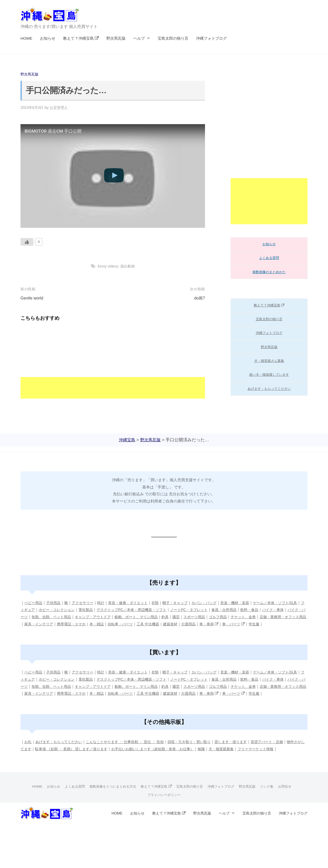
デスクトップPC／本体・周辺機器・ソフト (154, 610)
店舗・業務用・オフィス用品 (53, 624)
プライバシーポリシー (164, 815)
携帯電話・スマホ (132, 624)
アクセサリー (86, 603)
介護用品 (256, 624)
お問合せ (293, 807)
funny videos (107, 266)
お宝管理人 (61, 107)
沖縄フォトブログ (211, 38)
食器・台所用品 (253, 610)
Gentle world (33, 298)
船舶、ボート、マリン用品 (182, 617)
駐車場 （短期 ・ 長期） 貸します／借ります (94, 763)
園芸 (224, 617)
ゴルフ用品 (268, 617)
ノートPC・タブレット (215, 610)
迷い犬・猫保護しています (269, 375)
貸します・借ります (244, 756)
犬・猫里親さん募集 (269, 361)
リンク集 (274, 807)
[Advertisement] (113, 363)
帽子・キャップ (184, 603)
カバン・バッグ (215, 603)
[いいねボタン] (27, 242)
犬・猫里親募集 (254, 763)
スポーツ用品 (243, 617)
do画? (199, 298)
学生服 (39, 631)
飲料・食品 (279, 610)
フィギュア (42, 610)
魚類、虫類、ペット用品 (92, 617)
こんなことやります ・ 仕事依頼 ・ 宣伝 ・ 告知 (131, 756)
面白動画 (128, 266)
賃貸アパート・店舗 (283, 756)
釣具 (213, 617)
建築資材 (237, 624)
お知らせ (48, 38)
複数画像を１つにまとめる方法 (109, 807)
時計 (105, 603)
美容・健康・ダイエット (134, 603)
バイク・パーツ (53, 617)
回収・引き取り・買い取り (200, 756)
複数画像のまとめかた (269, 272)
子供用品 (55, 603)
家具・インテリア (97, 624)
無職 (232, 763)
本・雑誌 (159, 624)
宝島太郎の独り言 (173, 38)
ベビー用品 (34, 603)
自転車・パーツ (184, 624)
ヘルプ (139, 38)
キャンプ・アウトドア (136, 617)
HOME (26, 38)
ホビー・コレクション (74, 610)
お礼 (28, 756)
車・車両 (278, 624)
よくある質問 (269, 258)
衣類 (163, 603)
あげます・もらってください (269, 389)
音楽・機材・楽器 (247, 603)
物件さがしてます (36, 763)
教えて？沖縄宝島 (81, 38)
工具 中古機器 (213, 624)
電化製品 (105, 610)
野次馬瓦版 (116, 38)
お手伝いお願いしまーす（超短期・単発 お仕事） (181, 763)
